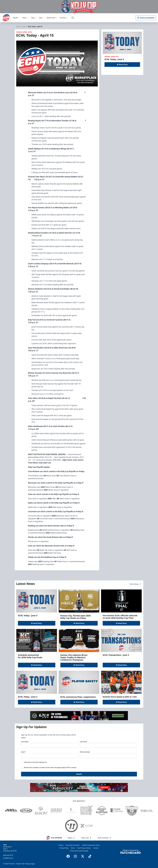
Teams (25, 18)
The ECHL (64, 18)
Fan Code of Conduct (73, 845)
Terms (73, 848)
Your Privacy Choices (84, 848)
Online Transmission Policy (91, 845)
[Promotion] (79, 7)
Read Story (122, 64)
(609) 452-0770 (8, 855)
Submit (79, 774)
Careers (96, 848)
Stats (42, 18)
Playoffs (16, 18)
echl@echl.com (8, 858)
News (34, 18)
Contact (61, 845)
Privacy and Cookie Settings (79, 851)
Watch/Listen (52, 18)
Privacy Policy (64, 848)
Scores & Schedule (146, 18)
